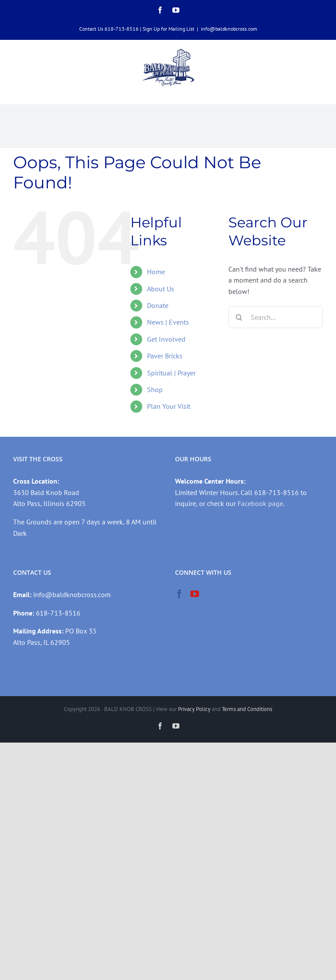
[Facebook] (179, 594)
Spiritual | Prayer (171, 373)
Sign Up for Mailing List (168, 29)
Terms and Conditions (247, 709)
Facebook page (260, 503)
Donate (158, 305)
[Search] (239, 317)
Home (156, 272)
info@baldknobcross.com (229, 29)
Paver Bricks (165, 356)
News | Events (168, 322)
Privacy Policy (194, 709)
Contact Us (91, 29)
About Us (161, 289)
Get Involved (166, 339)
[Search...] (276, 317)
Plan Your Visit (169, 406)
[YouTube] (195, 594)
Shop (155, 389)
